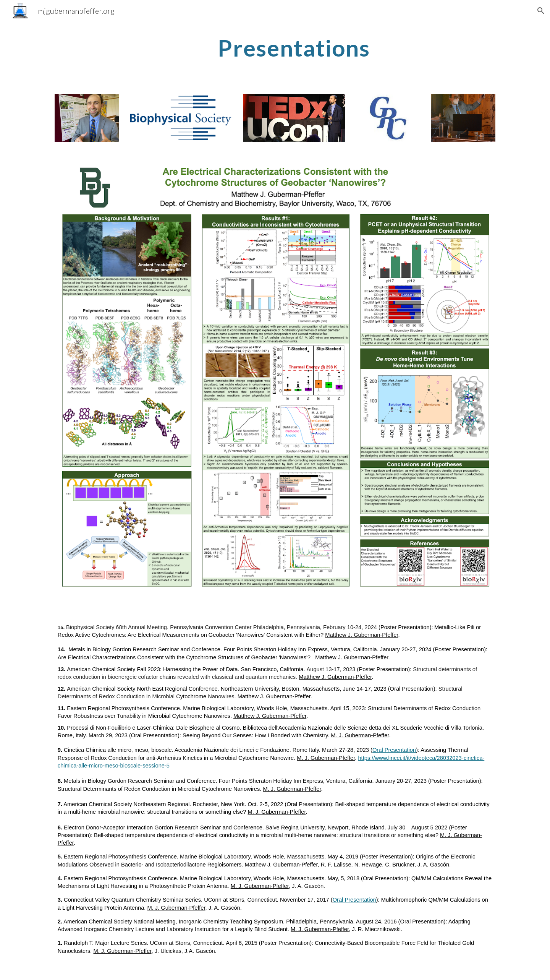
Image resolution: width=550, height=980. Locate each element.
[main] (294, 48)
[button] (541, 11)
